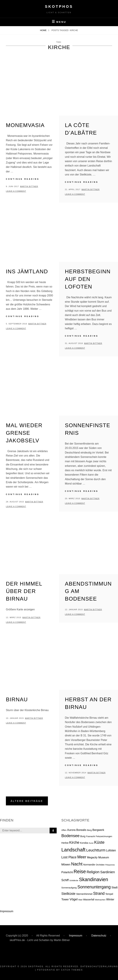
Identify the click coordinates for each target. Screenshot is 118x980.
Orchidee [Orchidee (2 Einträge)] (100, 865)
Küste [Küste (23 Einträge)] (99, 842)
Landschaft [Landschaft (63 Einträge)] (73, 850)
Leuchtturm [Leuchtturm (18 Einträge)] (96, 850)
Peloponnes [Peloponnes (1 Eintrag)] (110, 865)
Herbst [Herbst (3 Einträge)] (65, 843)
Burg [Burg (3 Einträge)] (83, 836)
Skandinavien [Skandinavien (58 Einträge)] (94, 879)
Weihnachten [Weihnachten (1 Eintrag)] (100, 900)
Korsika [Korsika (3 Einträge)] (84, 843)
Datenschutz (98, 936)
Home (44, 30)
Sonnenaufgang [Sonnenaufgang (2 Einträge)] (69, 888)
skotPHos (59, 6)
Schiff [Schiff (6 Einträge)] (65, 880)
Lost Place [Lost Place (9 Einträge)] (69, 857)
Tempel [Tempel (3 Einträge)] (109, 894)
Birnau (17, 699)
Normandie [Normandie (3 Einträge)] (89, 865)
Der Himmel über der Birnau (24, 591)
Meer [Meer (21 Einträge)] (82, 857)
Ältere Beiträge (27, 801)
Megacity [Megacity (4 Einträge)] (92, 857)
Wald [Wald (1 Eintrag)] (80, 900)
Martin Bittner (29, 186)
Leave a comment (16, 191)
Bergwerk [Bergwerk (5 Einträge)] (98, 830)
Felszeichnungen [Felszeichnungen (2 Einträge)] (104, 836)
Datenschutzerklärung (99, 967)
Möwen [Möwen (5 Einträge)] (66, 865)
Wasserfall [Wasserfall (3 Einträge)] (89, 900)
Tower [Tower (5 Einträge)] (65, 899)
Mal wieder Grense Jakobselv (24, 433)
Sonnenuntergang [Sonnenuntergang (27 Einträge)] (94, 887)
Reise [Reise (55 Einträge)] (80, 872)
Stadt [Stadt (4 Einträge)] (114, 887)
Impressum (7, 911)
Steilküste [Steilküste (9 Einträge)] (68, 894)
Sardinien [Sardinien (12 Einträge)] (107, 872)
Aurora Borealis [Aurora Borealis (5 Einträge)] (77, 830)
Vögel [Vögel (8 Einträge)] (74, 899)
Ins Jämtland (27, 271)
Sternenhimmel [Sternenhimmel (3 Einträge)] (84, 894)
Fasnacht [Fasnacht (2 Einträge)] (91, 836)
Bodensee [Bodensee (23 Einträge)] (70, 836)
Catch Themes (72, 970)
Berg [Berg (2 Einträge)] (89, 830)
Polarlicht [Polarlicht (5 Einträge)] (67, 872)
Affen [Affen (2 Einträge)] (64, 830)
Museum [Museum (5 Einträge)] (104, 857)
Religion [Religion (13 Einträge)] (93, 872)
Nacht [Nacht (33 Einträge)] (77, 864)
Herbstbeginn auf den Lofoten (88, 279)
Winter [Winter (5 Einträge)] (110, 899)
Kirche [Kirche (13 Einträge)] (74, 842)
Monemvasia (25, 125)
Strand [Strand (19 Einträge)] (99, 893)
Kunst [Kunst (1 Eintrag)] (91, 843)
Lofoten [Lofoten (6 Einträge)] (111, 850)
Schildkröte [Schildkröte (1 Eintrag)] (74, 880)
